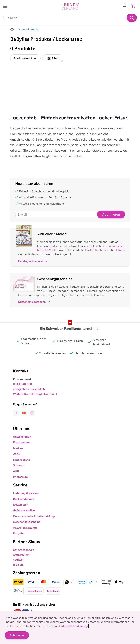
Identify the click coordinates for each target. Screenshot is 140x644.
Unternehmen (22, 437)
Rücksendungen (24, 499)
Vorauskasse (35, 591)
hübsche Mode (47, 250)
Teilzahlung (53, 591)
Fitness (121, 250)
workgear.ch (21, 555)
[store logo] (70, 6)
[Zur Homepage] (12, 29)
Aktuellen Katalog (25, 528)
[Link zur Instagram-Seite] (32, 413)
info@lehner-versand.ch (29, 389)
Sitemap (19, 465)
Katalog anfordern (32, 261)
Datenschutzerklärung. (74, 626)
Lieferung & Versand (26, 493)
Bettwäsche (115, 246)
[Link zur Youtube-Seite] (25, 413)
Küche (99, 250)
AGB (16, 471)
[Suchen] (132, 18)
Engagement (21, 442)
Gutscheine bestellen (34, 302)
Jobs (16, 454)
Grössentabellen (24, 510)
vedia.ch (19, 560)
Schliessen (17, 635)
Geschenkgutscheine (27, 522)
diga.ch (18, 565)
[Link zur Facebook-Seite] (17, 413)
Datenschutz (21, 460)
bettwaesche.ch (24, 550)
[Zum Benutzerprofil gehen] (126, 6)
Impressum (20, 477)
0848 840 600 (22, 384)
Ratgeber (19, 533)
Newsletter (20, 505)
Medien (18, 448)
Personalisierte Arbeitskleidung (34, 516)
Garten (90, 250)
